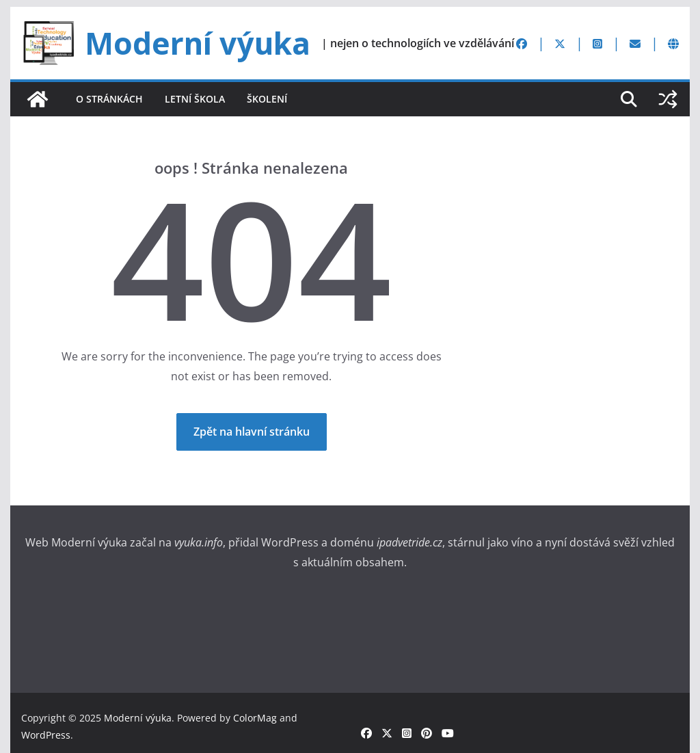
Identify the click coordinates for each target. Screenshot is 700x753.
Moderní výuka (198, 43)
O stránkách (109, 99)
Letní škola (195, 99)
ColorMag (255, 718)
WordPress (46, 735)
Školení (267, 99)
